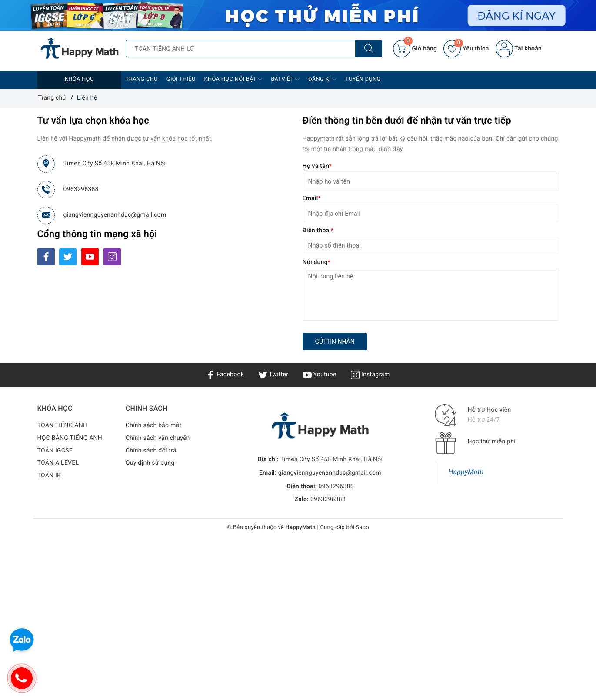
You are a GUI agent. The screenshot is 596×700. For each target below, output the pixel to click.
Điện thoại (318, 231)
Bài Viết (285, 79)
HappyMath (466, 472)
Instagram (370, 375)
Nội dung (316, 262)
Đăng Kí (322, 79)
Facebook (225, 375)
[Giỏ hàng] (415, 49)
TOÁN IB (49, 476)
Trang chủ (142, 79)
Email (312, 198)
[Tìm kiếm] (369, 49)
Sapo (363, 528)
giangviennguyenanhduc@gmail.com (115, 215)
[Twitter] (68, 257)
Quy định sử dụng (150, 463)
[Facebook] (46, 257)
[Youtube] (90, 257)
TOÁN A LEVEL (58, 463)
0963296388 (81, 189)
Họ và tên (317, 166)
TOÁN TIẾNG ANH (63, 425)
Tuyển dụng (363, 79)
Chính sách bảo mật (153, 425)
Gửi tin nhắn (335, 342)
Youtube (320, 375)
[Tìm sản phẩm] (241, 49)
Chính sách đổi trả (151, 451)
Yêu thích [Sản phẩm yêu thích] (466, 49)
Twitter (273, 375)
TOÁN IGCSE (55, 451)
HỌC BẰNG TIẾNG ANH (70, 438)
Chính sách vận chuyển (158, 438)
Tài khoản (519, 49)
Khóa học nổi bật (233, 79)
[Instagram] (112, 257)
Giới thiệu (181, 79)
